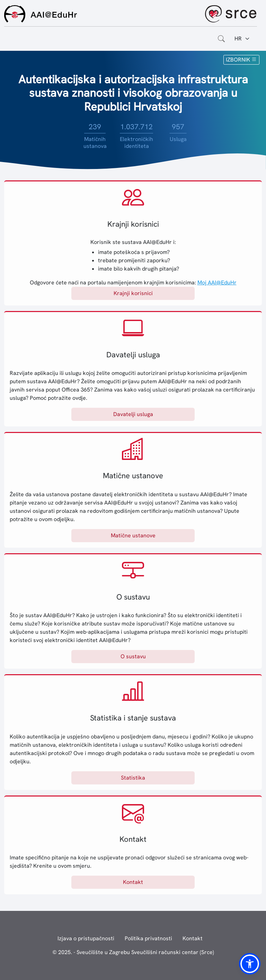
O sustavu (133, 656)
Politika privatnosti (148, 938)
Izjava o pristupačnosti (86, 938)
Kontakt (133, 882)
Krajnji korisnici (133, 293)
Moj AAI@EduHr (217, 282)
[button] (250, 964)
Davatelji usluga (133, 414)
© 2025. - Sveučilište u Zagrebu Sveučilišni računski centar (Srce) (133, 952)
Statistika (133, 778)
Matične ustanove (133, 535)
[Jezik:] (242, 39)
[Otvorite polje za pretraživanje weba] (221, 39)
